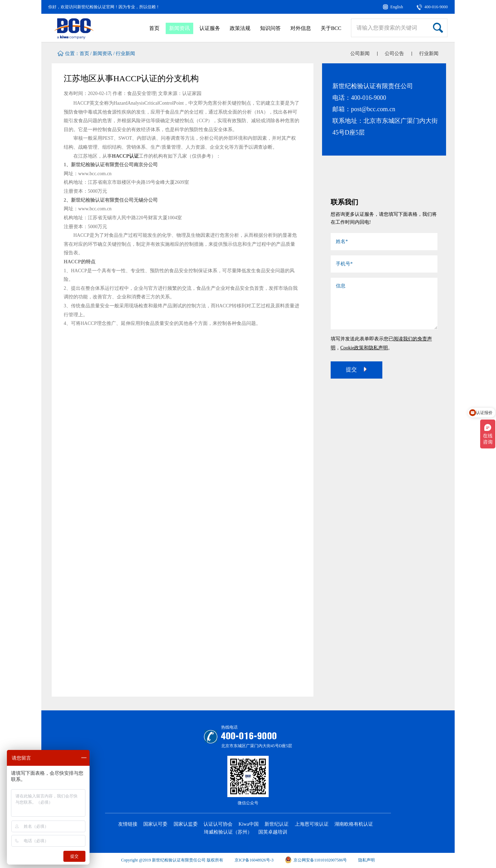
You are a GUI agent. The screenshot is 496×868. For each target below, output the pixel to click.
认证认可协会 (218, 824)
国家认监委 (186, 824)
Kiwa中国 (249, 824)
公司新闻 (360, 54)
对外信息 (301, 28)
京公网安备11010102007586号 (316, 860)
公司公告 (394, 54)
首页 (154, 28)
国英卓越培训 (273, 832)
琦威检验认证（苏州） (228, 832)
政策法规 (240, 28)
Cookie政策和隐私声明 (364, 348)
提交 (356, 369)
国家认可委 (155, 824)
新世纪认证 (277, 824)
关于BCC (331, 28)
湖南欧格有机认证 (354, 824)
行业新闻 (125, 54)
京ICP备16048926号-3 (254, 860)
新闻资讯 (179, 28)
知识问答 (270, 28)
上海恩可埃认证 (312, 824)
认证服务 (210, 28)
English (397, 7)
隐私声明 (366, 860)
